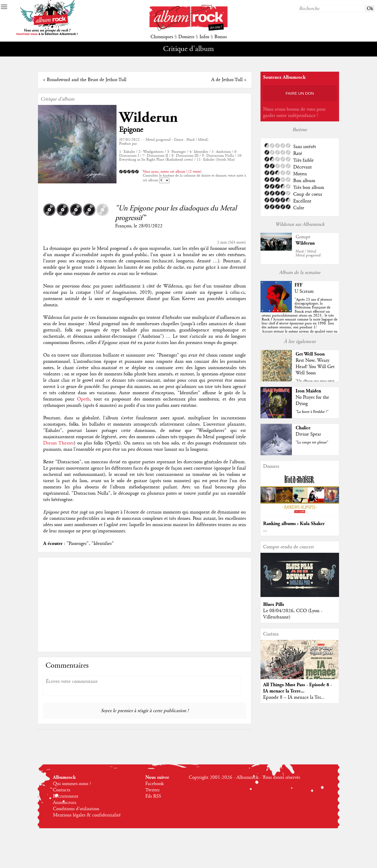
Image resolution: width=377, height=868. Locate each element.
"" (300, 319)
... (265, 530)
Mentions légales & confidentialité (87, 815)
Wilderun (148, 118)
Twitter (153, 790)
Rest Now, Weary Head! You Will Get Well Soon (315, 367)
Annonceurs (65, 803)
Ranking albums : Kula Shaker (294, 524)
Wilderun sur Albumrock (300, 224)
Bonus (221, 37)
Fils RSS (153, 796)
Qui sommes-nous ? (72, 784)
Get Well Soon (310, 354)
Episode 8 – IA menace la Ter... (294, 697)
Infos (204, 37)
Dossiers (186, 37)
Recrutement (66, 796)
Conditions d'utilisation (76, 809)
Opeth (83, 399)
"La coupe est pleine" (312, 442)
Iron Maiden (308, 391)
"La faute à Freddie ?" (312, 412)
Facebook (154, 784)
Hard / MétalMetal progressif (308, 253)
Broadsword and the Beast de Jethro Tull (87, 80)
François (123, 226)
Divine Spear (308, 434)
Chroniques (162, 37)
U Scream (304, 291)
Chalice (303, 428)
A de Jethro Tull (227, 80)
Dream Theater (59, 443)
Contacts (62, 790)
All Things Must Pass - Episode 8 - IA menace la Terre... (298, 688)
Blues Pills (274, 604)
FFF (298, 285)
